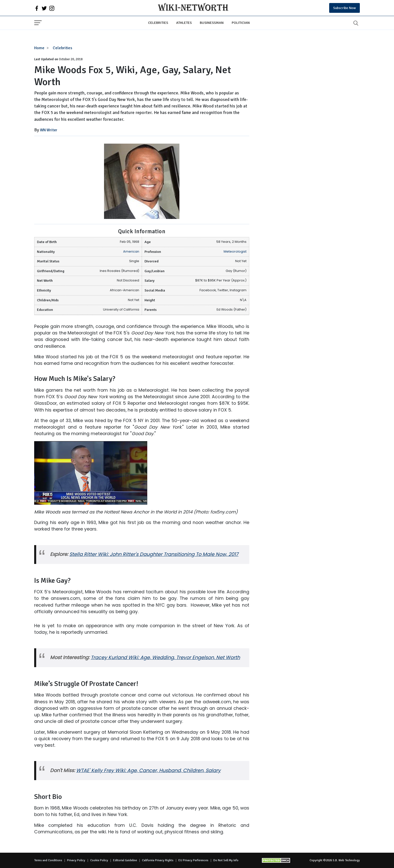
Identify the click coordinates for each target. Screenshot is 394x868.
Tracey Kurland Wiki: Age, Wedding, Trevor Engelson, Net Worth (165, 657)
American (131, 251)
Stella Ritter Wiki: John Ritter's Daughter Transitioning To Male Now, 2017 (154, 554)
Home (39, 48)
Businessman (212, 23)
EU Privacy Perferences (193, 860)
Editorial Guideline (125, 860)
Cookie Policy (99, 860)
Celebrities (158, 23)
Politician (241, 23)
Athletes (184, 23)
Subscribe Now (344, 8)
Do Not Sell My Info (226, 860)
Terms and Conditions (48, 860)
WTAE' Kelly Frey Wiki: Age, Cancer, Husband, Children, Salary (148, 770)
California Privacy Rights (158, 860)
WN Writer (49, 130)
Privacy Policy (76, 860)
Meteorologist (235, 251)
